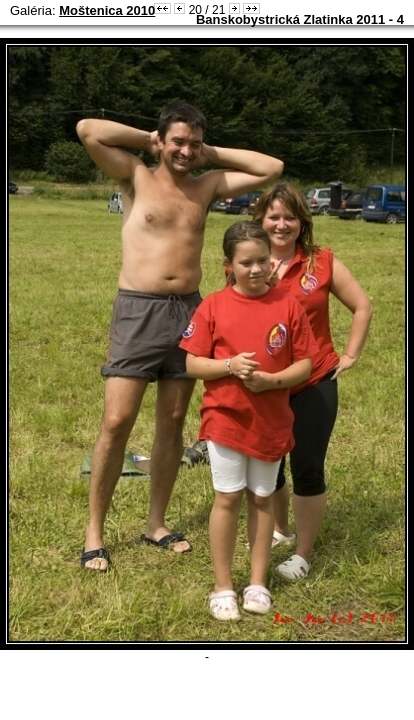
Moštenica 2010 (107, 10)
